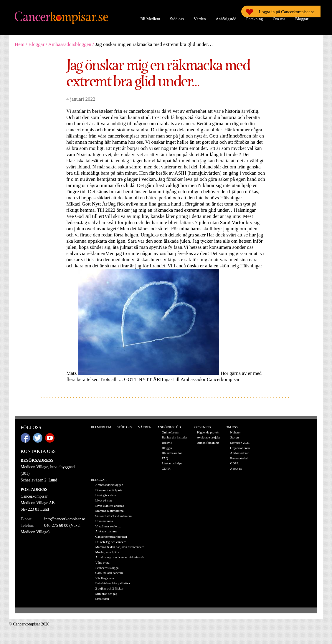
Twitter (38, 438)
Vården (200, 19)
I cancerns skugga (107, 568)
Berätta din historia (174, 437)
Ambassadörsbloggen (70, 44)
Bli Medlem (150, 19)
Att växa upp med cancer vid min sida (120, 557)
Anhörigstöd (226, 19)
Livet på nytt (104, 500)
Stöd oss (177, 19)
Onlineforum (170, 432)
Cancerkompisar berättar (111, 537)
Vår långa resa (105, 578)
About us (236, 468)
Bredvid (167, 443)
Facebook (25, 438)
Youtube (50, 438)
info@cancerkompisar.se (65, 519)
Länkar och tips (172, 463)
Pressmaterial (239, 458)
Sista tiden (102, 599)
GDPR (166, 468)
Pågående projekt (208, 432)
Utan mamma (104, 521)
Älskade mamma (106, 531)
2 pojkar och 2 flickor (109, 588)
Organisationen (240, 448)
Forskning (255, 19)
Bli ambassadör (172, 453)
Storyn (234, 437)
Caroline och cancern (109, 573)
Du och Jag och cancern (111, 542)
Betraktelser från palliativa (113, 583)
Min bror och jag (106, 594)
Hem (20, 44)
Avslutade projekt (209, 437)
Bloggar (302, 19)
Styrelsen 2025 (240, 443)
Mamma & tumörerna (110, 511)
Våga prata (103, 562)
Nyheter (235, 432)
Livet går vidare (106, 495)
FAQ (165, 458)
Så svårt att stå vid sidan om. (114, 516)
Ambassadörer (239, 453)
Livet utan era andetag (110, 506)
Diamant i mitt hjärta (109, 490)
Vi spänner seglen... (108, 526)
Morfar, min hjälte (107, 552)
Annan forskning (208, 443)
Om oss (279, 19)
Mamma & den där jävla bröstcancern (120, 547)
